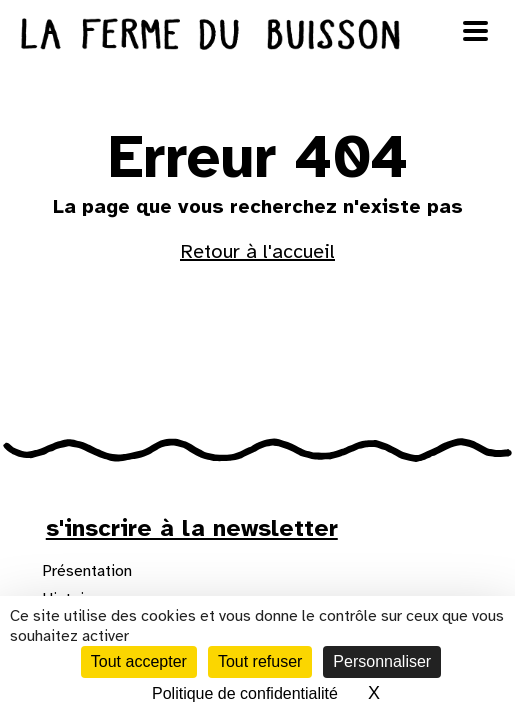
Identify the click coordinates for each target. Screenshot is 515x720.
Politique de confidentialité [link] (245, 693)
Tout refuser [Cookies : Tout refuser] (260, 661)
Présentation (87, 571)
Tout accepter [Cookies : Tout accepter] (139, 661)
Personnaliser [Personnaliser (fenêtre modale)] (382, 661)
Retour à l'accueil (257, 251)
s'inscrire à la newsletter (192, 528)
